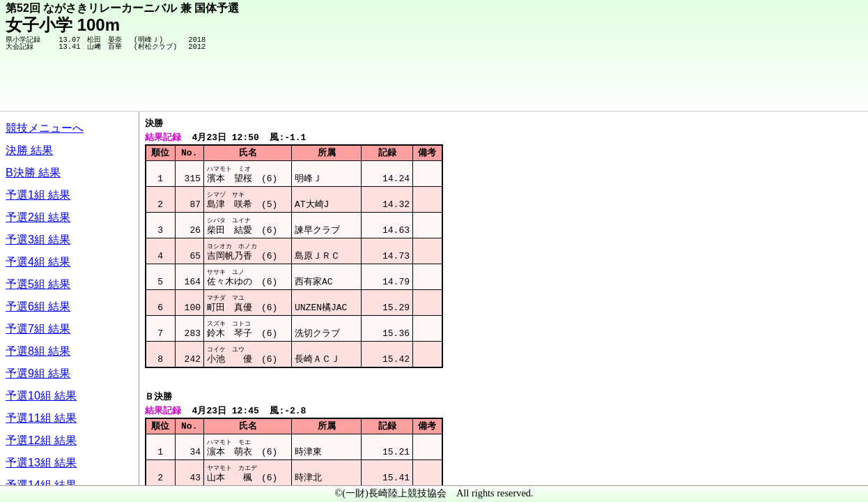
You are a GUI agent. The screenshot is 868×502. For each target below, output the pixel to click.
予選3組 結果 (38, 239)
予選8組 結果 (38, 351)
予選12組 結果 (41, 440)
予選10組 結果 (41, 396)
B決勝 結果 (33, 173)
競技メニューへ (45, 128)
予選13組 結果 (41, 463)
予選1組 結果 (38, 195)
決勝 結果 (29, 150)
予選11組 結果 (41, 418)
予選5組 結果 (38, 284)
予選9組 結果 (38, 373)
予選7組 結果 (38, 329)
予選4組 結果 (38, 262)
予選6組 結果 (38, 306)
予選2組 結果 (38, 217)
